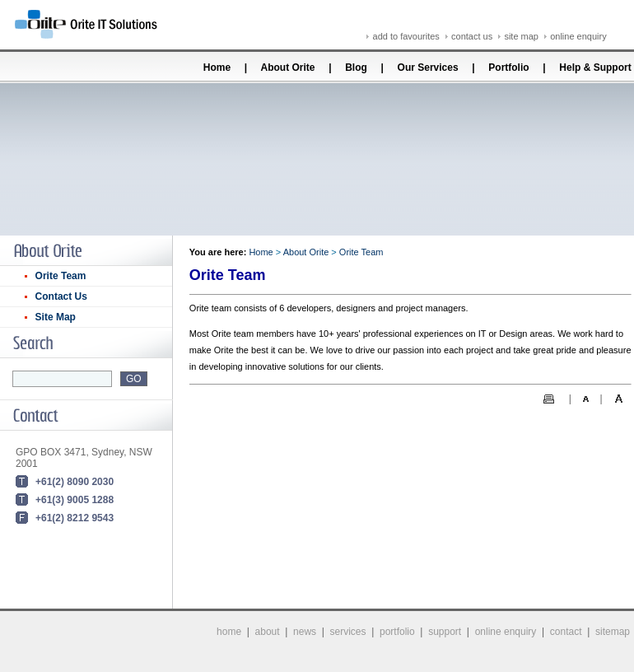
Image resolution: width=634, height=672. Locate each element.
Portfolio (508, 68)
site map (521, 36)
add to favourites (406, 36)
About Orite (287, 68)
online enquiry (578, 36)
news (305, 632)
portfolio (397, 632)
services (348, 632)
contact (566, 632)
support (445, 632)
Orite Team (61, 276)
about (268, 632)
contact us (472, 36)
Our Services (428, 68)
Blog (356, 68)
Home (216, 68)
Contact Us (61, 296)
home (229, 632)
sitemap (613, 632)
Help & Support (595, 68)
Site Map (56, 317)
